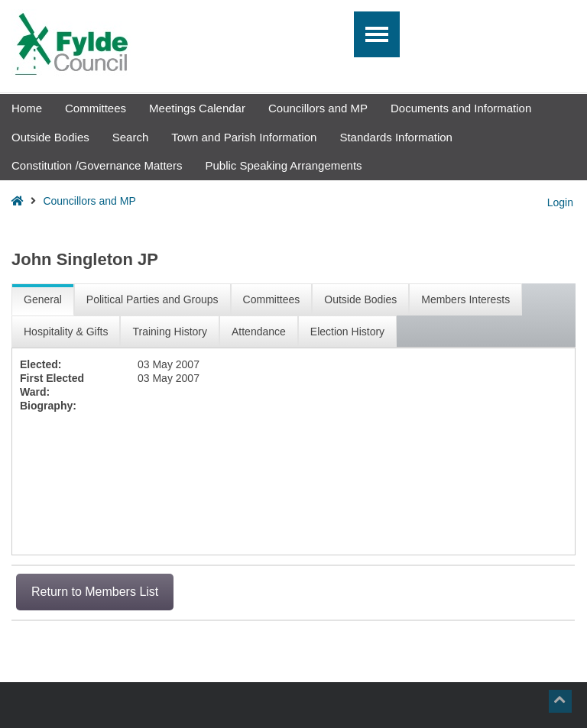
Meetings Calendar (197, 108)
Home (27, 108)
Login (560, 202)
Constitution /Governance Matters (97, 165)
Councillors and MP (318, 108)
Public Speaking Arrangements (283, 165)
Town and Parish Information (244, 137)
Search (131, 137)
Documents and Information (461, 108)
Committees (96, 108)
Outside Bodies (50, 137)
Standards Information (396, 137)
